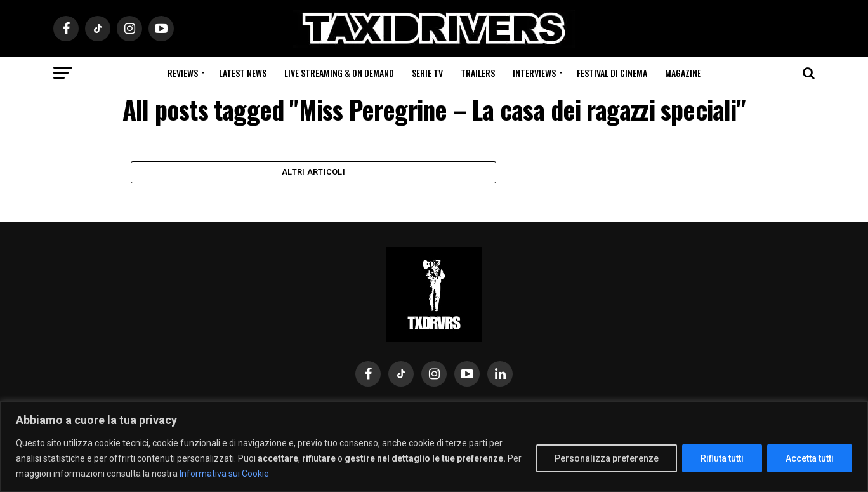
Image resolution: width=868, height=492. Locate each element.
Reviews (183, 73)
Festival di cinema (612, 73)
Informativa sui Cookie (224, 474)
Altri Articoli (313, 175)
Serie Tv (427, 73)
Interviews (534, 73)
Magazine (683, 73)
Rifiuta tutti (722, 458)
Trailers (478, 73)
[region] (434, 447)
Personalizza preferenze (607, 458)
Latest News (243, 73)
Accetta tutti (810, 458)
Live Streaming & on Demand (339, 73)
